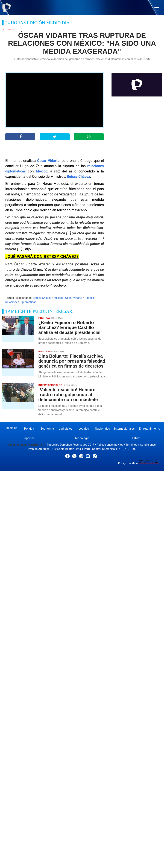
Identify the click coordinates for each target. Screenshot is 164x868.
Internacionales (124, 429)
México (42, 171)
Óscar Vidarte (48, 161)
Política (89, 298)
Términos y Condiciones (141, 445)
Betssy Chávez (78, 177)
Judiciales (65, 429)
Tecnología (82, 438)
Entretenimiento (150, 429)
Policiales (11, 428)
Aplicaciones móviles (110, 445)
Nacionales (102, 429)
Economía (47, 429)
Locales (84, 429)
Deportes (29, 438)
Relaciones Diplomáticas (21, 302)
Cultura (136, 438)
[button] (157, 9)
